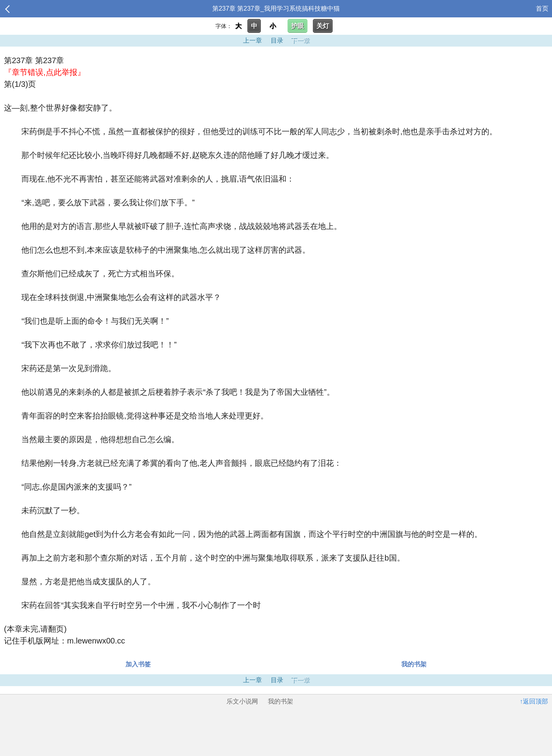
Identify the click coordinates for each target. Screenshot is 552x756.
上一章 (253, 40)
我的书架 (414, 664)
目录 (277, 40)
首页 (542, 8)
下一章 (300, 40)
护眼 (298, 26)
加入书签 (138, 664)
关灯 (323, 26)
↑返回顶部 (534, 701)
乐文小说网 (242, 701)
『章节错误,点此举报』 (45, 72)
